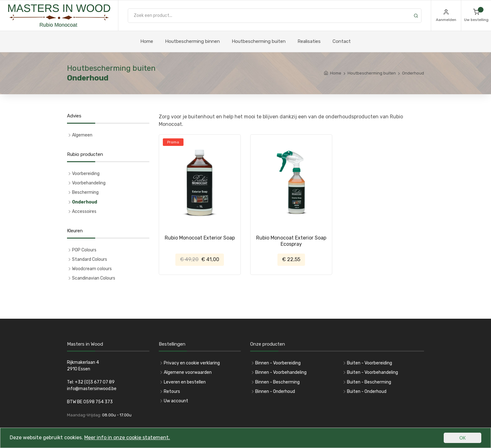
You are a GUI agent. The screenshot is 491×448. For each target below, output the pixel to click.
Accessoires (84, 211)
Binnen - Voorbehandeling (281, 372)
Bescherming (85, 192)
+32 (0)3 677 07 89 (95, 382)
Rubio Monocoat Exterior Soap (200, 238)
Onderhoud (85, 202)
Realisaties (309, 41)
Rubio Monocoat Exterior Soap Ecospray (291, 241)
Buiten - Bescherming (369, 382)
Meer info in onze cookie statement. (134, 439)
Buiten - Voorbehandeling (372, 372)
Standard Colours (90, 259)
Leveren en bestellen (185, 382)
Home (147, 41)
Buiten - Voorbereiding (370, 363)
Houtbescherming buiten (259, 41)
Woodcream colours (92, 269)
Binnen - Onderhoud (275, 391)
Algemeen (82, 135)
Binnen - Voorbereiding (278, 363)
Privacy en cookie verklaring (192, 363)
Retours (172, 391)
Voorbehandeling (89, 183)
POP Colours (84, 250)
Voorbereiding (86, 174)
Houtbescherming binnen (192, 41)
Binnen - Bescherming (277, 382)
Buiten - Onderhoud (367, 391)
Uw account (176, 401)
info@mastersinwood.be (92, 389)
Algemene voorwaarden (188, 372)
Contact (342, 41)
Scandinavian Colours (94, 278)
